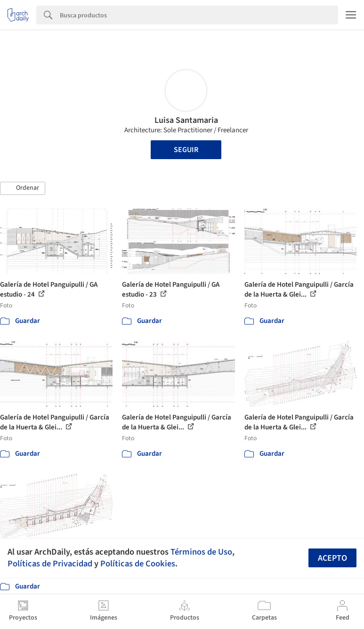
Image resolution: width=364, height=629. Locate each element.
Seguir (186, 150)
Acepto (332, 558)
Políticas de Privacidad (50, 564)
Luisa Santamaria (186, 120)
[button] (23, 188)
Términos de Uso (201, 552)
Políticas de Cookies (138, 564)
